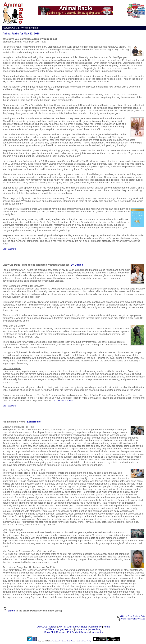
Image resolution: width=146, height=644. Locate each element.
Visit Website (9, 249)
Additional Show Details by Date (132, 616)
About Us (42, 627)
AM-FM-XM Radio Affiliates (73, 627)
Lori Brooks (34, 422)
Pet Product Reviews (78, 632)
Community (95, 627)
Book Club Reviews (55, 632)
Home (107, 627)
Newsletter (97, 632)
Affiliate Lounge (54, 629)
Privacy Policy (86, 641)
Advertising (95, 629)
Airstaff (53, 627)
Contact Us (81, 629)
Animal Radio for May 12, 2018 (21, 34)
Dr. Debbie (77, 265)
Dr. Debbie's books (63, 400)
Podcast (69, 629)
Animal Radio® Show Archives (133, 619)
